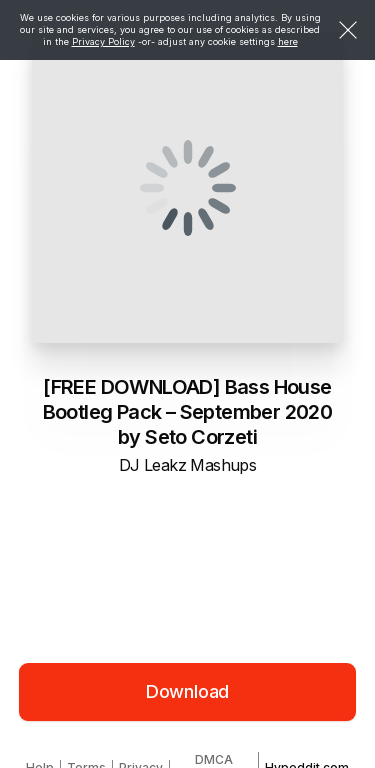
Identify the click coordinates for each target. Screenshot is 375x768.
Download (188, 691)
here (288, 41)
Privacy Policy (103, 41)
